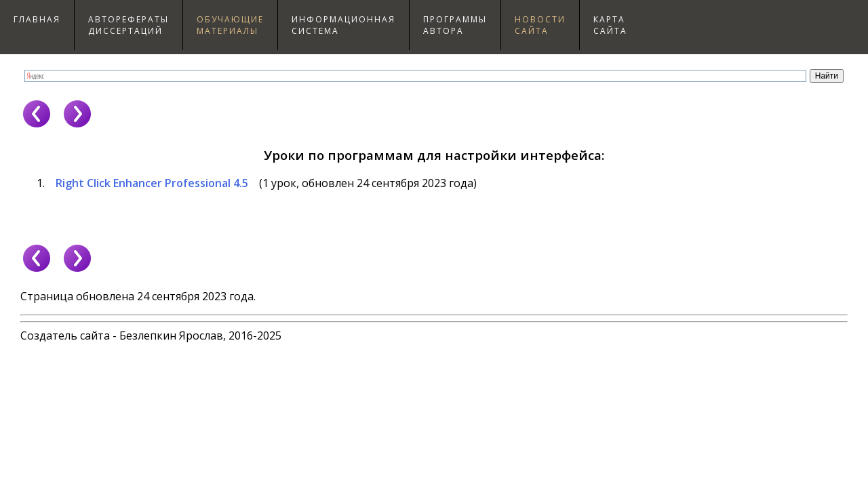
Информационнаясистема (343, 25)
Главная (37, 19)
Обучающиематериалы (230, 25)
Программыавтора (455, 25)
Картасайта (610, 25)
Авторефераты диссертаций (129, 25)
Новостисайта (540, 25)
